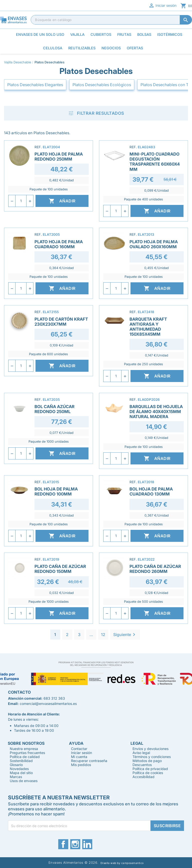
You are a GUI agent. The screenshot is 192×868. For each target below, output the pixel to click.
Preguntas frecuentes (27, 753)
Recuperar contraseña (89, 761)
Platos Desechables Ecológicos (102, 85)
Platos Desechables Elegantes (35, 85)
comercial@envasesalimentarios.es (48, 704)
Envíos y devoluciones (150, 749)
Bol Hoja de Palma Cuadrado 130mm (151, 491)
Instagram (75, 844)
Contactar (79, 749)
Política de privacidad (150, 769)
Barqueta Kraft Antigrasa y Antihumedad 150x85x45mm (148, 327)
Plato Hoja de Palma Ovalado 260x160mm (154, 244)
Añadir (62, 201)
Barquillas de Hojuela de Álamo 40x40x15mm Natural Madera (156, 412)
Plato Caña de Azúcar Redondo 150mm (60, 569)
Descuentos (142, 765)
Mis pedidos (81, 765)
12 (103, 635)
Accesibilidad (143, 777)
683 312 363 (54, 698)
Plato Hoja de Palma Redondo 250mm (59, 157)
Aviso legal (141, 753)
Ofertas (135, 48)
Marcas (16, 777)
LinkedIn (87, 844)
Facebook (63, 844)
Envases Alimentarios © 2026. (73, 863)
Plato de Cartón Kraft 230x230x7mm (61, 322)
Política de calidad (25, 757)
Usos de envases (24, 781)
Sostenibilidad (21, 761)
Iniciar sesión (162, 6)
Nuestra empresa (24, 749)
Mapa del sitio (21, 773)
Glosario (16, 765)
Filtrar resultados (96, 113)
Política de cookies (148, 773)
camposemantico (132, 863)
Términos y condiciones (152, 757)
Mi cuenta (79, 757)
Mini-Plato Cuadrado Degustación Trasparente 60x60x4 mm (155, 162)
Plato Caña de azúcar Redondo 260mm (155, 569)
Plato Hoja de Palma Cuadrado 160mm (59, 244)
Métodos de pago (147, 761)
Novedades (19, 769)
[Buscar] (111, 20)
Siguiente (125, 635)
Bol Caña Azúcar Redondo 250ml (54, 409)
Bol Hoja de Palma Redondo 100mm (56, 491)
